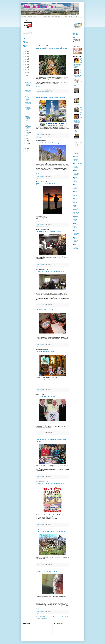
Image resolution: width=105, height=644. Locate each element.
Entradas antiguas (66, 616)
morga (76, 222)
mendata (76, 214)
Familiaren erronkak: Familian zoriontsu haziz (51, 272)
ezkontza (76, 216)
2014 (26, 71)
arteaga (76, 205)
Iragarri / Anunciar (38, 16)
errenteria (76, 190)
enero (27, 145)
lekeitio (76, 239)
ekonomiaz (44, 178)
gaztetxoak (61, 136)
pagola (76, 158)
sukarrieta (76, 225)
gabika (76, 246)
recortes (51, 92)
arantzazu (41, 136)
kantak (43, 226)
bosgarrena (77, 179)
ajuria (75, 226)
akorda (76, 230)
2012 (26, 147)
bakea (41, 613)
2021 (26, 60)
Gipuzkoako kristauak (27, 42)
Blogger (59, 638)
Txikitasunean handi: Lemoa (45, 352)
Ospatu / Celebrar (73, 16)
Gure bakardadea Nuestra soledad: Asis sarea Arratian (29, 79)
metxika (76, 250)
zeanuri (40, 137)
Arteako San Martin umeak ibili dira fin (48, 232)
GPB (75, 237)
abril (27, 140)
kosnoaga (76, 208)
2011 (26, 149)
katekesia (67, 136)
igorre (64, 136)
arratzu (76, 244)
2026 (26, 52)
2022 (26, 58)
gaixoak (76, 186)
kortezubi (76, 229)
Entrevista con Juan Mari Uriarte (46, 571)
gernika (76, 180)
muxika (76, 223)
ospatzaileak (77, 212)
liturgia (76, 161)
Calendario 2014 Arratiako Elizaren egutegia (50, 97)
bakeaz (76, 210)
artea (50, 136)
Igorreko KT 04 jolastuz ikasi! (45, 184)
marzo (27, 142)
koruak (76, 198)
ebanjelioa (48, 92)
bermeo (76, 184)
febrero (27, 143)
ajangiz (76, 219)
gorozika (76, 232)
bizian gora (76, 197)
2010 (26, 150)
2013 (26, 73)
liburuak (76, 183)
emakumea (76, 175)
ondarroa (76, 236)
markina (76, 235)
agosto (27, 134)
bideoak (76, 177)
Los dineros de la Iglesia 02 (45, 310)
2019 (26, 63)
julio (26, 135)
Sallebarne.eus (27, 47)
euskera (76, 247)
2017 (26, 66)
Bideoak (66, 16)
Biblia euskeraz (27, 39)
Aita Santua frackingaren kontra (46, 397)
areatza (45, 136)
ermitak (43, 266)
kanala (76, 218)
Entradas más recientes (40, 616)
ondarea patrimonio (54, 266)
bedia (52, 136)
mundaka (76, 187)
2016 (26, 68)
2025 (26, 53)
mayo (27, 139)
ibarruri (76, 228)
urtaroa (76, 203)
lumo (75, 243)
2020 (26, 61)
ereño (75, 242)
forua (75, 207)
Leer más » (38, 87)
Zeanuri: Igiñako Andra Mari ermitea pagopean (51, 532)
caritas (76, 166)
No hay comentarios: (41, 90)
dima (54, 136)
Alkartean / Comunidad (57, 16)
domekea (76, 156)
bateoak (76, 191)
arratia (41, 92)
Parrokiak (30, 16)
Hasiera (24, 16)
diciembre (28, 74)
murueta (76, 215)
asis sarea (44, 92)
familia (46, 266)
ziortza (76, 200)
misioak (51, 478)
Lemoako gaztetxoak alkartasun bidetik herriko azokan (29, 113)
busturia (76, 211)
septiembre (28, 132)
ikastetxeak (76, 233)
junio (27, 137)
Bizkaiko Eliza (27, 40)
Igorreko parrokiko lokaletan (58, 516)
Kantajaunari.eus (27, 44)
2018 (26, 65)
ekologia (76, 196)
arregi (41, 178)
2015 (26, 69)
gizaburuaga (77, 249)
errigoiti (76, 221)
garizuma (76, 194)
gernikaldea (77, 173)
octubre (27, 131)
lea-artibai (76, 201)
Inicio (54, 616)
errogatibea (77, 193)
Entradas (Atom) (44, 618)
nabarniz (76, 240)
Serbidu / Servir (47, 16)
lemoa (37, 137)
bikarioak (44, 434)
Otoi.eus (26, 45)
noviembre (28, 76)
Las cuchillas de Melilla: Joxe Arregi (48, 143)
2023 (26, 57)
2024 (26, 55)
